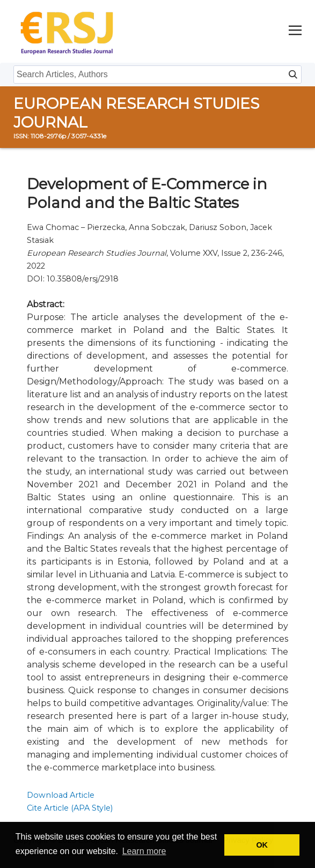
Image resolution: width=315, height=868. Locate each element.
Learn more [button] (144, 851)
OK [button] (262, 845)
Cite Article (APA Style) (70, 808)
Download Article (61, 795)
